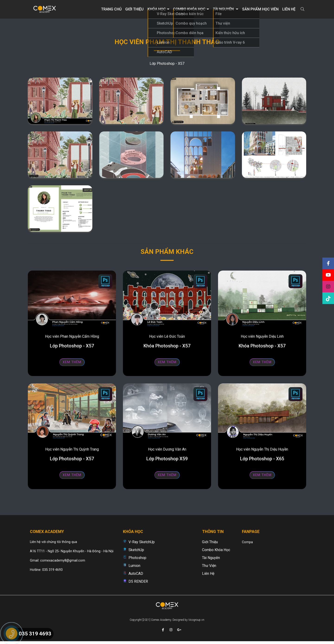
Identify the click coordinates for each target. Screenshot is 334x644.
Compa (247, 542)
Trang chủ (111, 9)
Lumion (134, 566)
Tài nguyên (226, 9)
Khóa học (158, 9)
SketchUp (136, 550)
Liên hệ (289, 9)
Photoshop (137, 558)
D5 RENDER (138, 581)
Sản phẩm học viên (260, 9)
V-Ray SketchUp (142, 542)
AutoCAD (136, 574)
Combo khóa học (191, 9)
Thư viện (209, 566)
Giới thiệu (134, 9)
